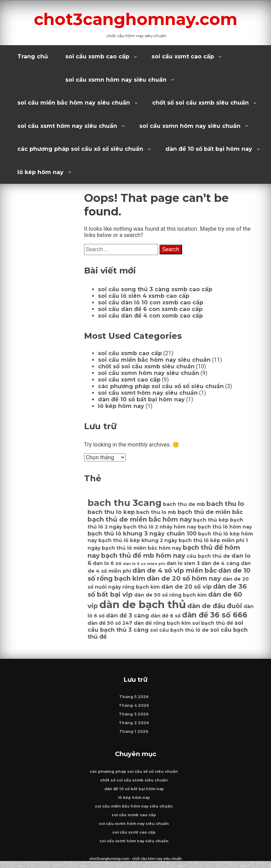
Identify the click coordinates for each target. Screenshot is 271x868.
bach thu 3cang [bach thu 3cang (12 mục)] (125, 503)
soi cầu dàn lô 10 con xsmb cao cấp (151, 302)
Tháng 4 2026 (134, 709)
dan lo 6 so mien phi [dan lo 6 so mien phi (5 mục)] (144, 564)
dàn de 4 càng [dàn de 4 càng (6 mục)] (220, 563)
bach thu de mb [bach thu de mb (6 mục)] (184, 504)
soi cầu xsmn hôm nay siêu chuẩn (116, 80)
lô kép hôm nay (40, 172)
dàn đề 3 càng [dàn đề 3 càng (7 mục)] (128, 615)
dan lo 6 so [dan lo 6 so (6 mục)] (107, 563)
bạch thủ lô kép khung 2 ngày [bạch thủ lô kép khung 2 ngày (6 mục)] (138, 540)
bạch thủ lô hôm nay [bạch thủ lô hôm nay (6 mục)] (225, 527)
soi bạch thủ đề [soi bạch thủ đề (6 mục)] (213, 623)
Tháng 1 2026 (134, 735)
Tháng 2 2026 (134, 726)
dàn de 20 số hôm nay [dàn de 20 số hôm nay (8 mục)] (184, 578)
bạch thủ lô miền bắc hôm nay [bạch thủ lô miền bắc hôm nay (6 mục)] (142, 548)
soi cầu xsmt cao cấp (183, 56)
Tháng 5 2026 (134, 700)
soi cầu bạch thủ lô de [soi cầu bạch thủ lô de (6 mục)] (179, 630)
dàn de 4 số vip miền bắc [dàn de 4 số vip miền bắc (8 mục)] (175, 570)
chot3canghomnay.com (136, 18)
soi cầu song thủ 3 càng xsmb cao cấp (155, 289)
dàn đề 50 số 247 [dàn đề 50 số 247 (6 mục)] (110, 623)
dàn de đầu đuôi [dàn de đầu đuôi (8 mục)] (215, 606)
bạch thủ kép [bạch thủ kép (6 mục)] (211, 520)
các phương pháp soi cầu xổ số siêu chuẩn (80, 149)
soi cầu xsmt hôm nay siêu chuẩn (67, 126)
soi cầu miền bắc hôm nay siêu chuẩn (74, 103)
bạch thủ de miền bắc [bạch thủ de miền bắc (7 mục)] (210, 512)
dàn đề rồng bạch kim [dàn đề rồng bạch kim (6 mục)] (162, 623)
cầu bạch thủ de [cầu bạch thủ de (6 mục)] (208, 556)
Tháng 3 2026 (134, 718)
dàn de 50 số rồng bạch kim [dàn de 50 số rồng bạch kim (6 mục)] (170, 595)
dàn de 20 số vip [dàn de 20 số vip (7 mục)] (186, 587)
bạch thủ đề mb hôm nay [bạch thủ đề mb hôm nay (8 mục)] (143, 555)
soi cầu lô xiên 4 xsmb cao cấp (144, 296)
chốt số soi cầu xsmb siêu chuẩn (200, 103)
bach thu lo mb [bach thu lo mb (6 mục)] (156, 512)
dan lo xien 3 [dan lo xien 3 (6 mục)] (183, 563)
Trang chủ (33, 56)
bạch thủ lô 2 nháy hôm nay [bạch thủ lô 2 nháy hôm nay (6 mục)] (160, 527)
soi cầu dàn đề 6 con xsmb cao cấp (150, 309)
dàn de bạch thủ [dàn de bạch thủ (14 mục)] (143, 604)
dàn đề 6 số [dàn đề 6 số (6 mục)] (166, 616)
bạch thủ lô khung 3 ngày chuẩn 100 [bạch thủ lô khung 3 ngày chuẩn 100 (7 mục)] (142, 533)
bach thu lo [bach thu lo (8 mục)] (225, 504)
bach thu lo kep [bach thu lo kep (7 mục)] (111, 512)
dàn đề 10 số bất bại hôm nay (209, 149)
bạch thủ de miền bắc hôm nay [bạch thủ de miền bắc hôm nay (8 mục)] (140, 519)
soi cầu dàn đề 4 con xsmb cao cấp (150, 316)
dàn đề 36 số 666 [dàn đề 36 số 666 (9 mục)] (215, 615)
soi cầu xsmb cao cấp (97, 56)
